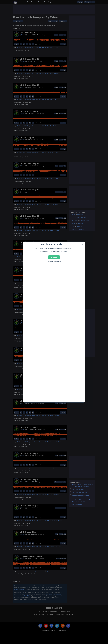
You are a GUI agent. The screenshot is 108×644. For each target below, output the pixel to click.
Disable (54, 257)
